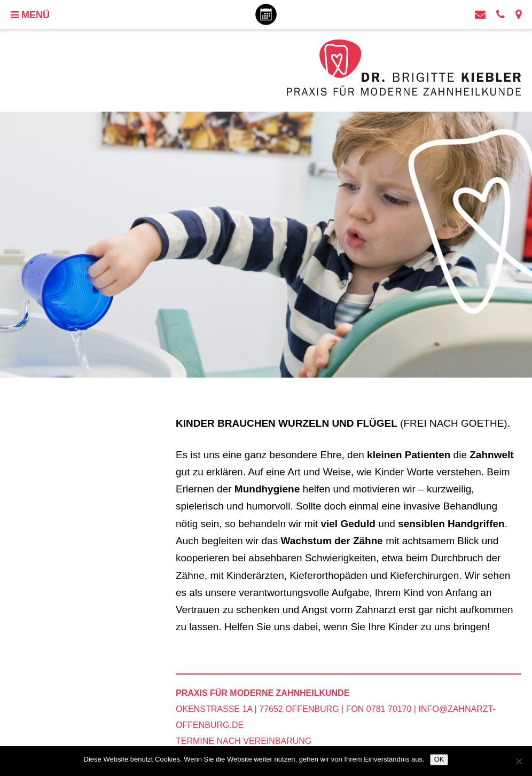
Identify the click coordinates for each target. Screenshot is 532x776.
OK (439, 759)
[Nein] (519, 761)
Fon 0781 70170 (379, 709)
